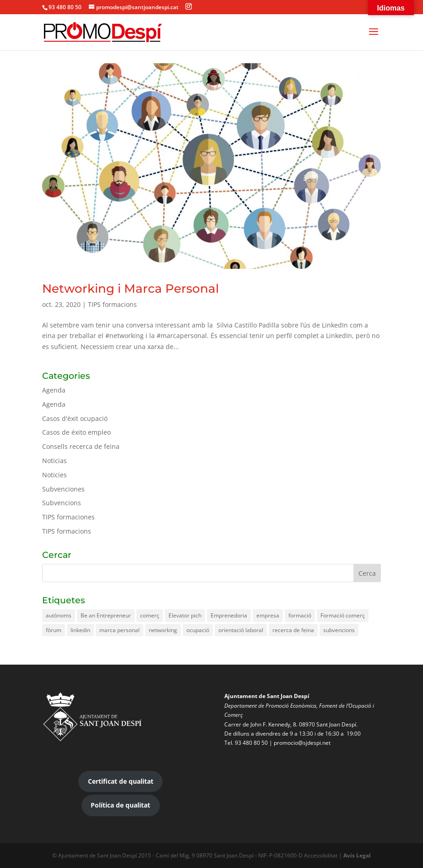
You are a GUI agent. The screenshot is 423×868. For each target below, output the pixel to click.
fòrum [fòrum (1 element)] (54, 630)
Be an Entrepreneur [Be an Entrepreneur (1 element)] (106, 615)
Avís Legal (357, 855)
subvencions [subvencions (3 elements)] (339, 630)
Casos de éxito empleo (76, 432)
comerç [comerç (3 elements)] (150, 615)
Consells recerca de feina (81, 446)
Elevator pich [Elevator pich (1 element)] (185, 615)
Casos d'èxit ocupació (75, 418)
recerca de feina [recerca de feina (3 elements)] (293, 630)
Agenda (54, 390)
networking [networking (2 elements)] (163, 630)
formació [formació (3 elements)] (300, 615)
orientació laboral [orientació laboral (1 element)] (241, 630)
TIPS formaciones (68, 517)
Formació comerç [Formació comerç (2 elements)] (343, 615)
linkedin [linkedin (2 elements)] (80, 630)
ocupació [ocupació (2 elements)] (198, 630)
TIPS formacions (112, 304)
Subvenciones (63, 489)
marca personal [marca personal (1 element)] (119, 630)
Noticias (54, 461)
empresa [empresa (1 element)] (268, 615)
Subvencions (62, 503)
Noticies (54, 475)
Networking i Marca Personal (130, 289)
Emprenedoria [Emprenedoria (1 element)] (229, 615)
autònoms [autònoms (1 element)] (59, 615)
